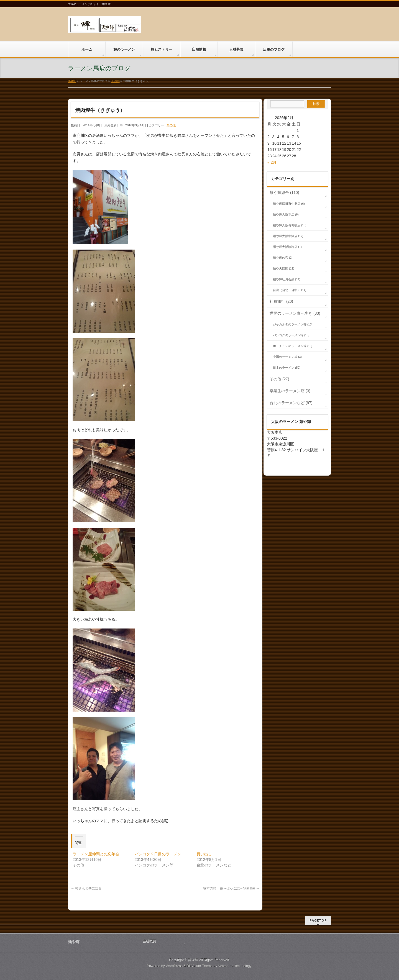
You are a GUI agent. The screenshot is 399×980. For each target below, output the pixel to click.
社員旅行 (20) (281, 301)
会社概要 (149, 941)
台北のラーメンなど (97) (291, 403)
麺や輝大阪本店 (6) (286, 214)
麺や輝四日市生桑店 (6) (289, 204)
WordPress (174, 966)
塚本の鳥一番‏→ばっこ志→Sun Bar (231, 888)
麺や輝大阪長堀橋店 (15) (290, 225)
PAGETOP (318, 920)
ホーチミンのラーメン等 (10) (293, 346)
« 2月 (272, 162)
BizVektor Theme (200, 966)
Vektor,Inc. (226, 966)
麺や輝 (193, 960)
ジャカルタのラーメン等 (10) (293, 324)
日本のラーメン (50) (287, 368)
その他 (171, 125)
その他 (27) (279, 379)
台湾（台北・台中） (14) (290, 290)
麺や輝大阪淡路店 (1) (287, 247)
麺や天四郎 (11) (284, 268)
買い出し (204, 854)
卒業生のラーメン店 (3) (290, 391)
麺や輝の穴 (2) (283, 258)
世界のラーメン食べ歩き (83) (295, 313)
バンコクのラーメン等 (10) (291, 335)
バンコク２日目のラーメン (158, 854)
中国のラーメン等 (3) (287, 357)
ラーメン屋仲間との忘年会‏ (96, 854)
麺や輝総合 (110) (284, 193)
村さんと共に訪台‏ (86, 888)
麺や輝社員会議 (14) (287, 279)
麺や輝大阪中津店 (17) (288, 236)
